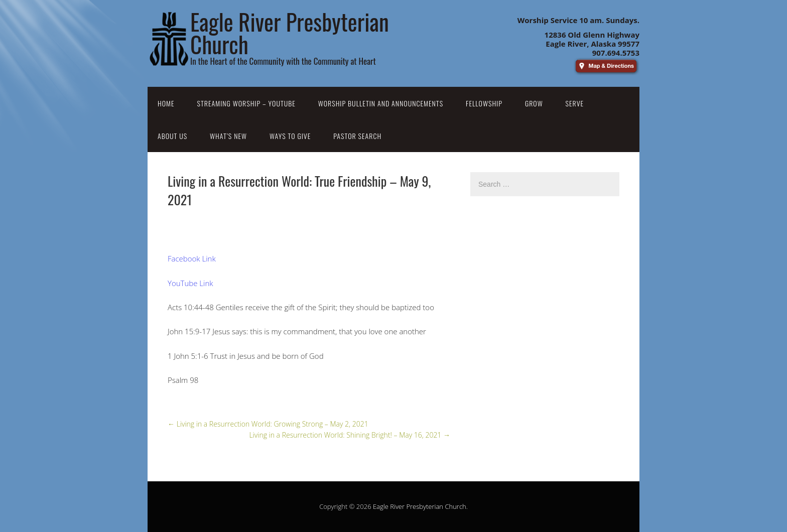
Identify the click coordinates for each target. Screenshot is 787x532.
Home (166, 103)
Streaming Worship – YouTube (246, 103)
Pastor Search (357, 136)
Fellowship (484, 103)
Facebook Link (192, 258)
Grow (534, 103)
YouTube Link (190, 283)
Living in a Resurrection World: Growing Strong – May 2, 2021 (268, 424)
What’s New (228, 136)
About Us (172, 136)
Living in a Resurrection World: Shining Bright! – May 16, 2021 (350, 435)
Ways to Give (290, 136)
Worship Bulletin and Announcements (381, 103)
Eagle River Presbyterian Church (420, 506)
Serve (575, 103)
